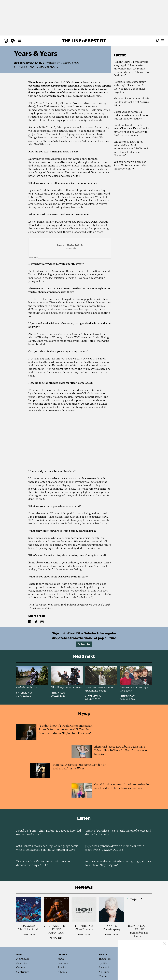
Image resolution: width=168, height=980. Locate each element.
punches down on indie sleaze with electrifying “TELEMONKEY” (115, 848)
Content (62, 954)
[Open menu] (162, 41)
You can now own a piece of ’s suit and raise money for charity (130, 165)
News (61, 959)
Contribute (23, 972)
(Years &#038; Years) (44, 67)
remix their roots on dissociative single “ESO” (43, 863)
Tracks (21, 67)
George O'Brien (70, 63)
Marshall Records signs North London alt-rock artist (131, 102)
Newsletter (23, 959)
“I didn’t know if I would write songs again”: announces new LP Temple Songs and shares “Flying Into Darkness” (131, 69)
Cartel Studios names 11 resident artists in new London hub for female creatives (131, 115)
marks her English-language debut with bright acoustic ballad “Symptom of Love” (47, 848)
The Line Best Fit (84, 41)
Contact (21, 968)
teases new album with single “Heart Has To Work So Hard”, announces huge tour (130, 87)
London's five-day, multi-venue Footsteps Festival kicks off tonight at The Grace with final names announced (131, 130)
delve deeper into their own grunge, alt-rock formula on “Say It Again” (118, 863)
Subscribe (84, 644)
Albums (62, 972)
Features (63, 963)
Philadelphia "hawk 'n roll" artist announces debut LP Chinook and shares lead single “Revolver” (131, 149)
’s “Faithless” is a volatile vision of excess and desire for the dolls (118, 833)
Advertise (22, 963)
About (20, 954)
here (50, 608)
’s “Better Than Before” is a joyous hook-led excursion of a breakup (49, 833)
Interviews (24, 693)
